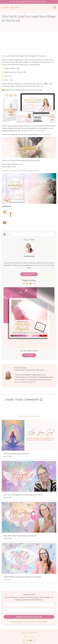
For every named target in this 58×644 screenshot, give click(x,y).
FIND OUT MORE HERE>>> (38, 131)
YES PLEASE (29, 355)
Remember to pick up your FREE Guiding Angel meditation (21, 170)
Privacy (32, 637)
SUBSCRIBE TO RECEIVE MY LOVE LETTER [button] (29, 617)
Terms (26, 637)
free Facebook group (45, 134)
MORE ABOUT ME (29, 274)
